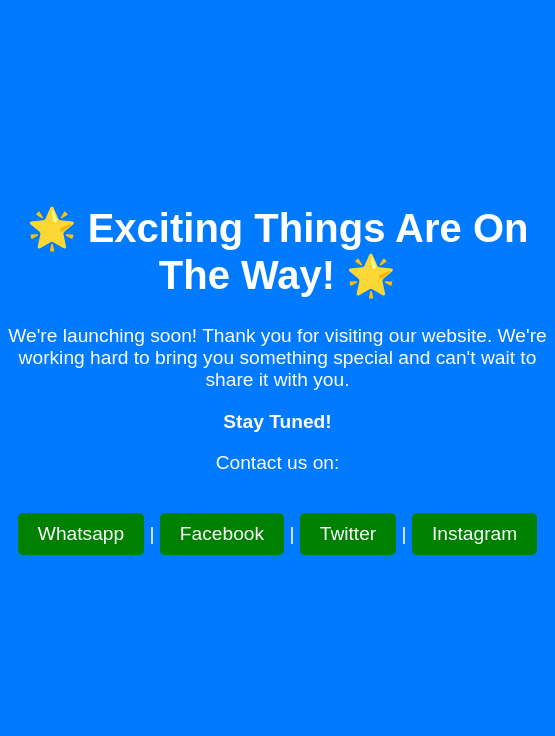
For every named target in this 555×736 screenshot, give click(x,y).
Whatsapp (81, 533)
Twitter (348, 533)
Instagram (474, 533)
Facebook (222, 533)
